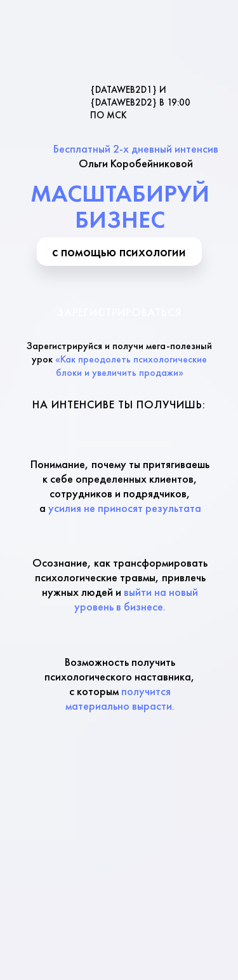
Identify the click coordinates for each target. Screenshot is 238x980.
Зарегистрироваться (119, 312)
